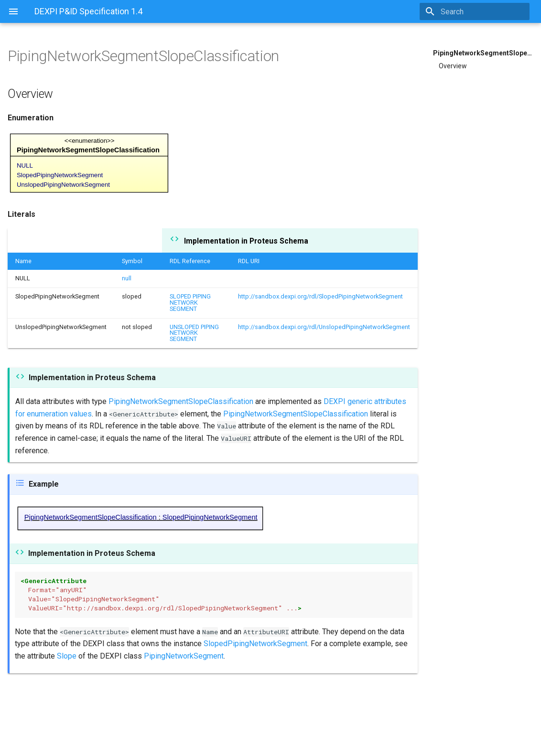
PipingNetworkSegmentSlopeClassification (486, 53)
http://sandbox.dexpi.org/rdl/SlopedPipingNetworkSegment (320, 296)
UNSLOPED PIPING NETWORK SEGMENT (194, 333)
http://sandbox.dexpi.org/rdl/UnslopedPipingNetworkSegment (324, 327)
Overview (453, 66)
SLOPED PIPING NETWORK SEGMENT (190, 303)
